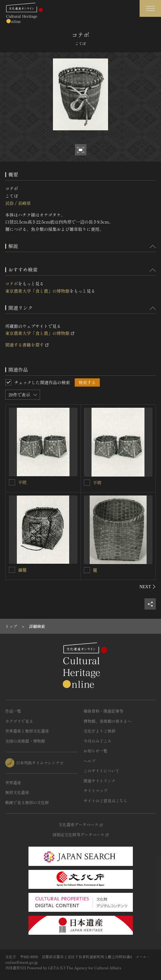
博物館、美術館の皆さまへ (107, 721)
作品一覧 (13, 711)
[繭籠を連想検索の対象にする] (12, 570)
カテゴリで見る (19, 721)
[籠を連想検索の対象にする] (87, 570)
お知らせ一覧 (95, 751)
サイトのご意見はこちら (105, 801)
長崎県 (24, 203)
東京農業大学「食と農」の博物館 (37, 291)
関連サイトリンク (99, 781)
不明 (22, 482)
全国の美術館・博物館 (25, 741)
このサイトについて (101, 771)
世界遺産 (13, 783)
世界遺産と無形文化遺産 (27, 731)
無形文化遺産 (17, 792)
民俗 (9, 203)
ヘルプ (90, 761)
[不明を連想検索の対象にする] (12, 482)
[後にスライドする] (148, 587)
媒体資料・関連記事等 (103, 711)
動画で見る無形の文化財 (27, 802)
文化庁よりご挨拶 (99, 731)
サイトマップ (95, 791)
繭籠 (22, 570)
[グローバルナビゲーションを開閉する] (150, 8)
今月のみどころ (97, 741)
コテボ (12, 284)
